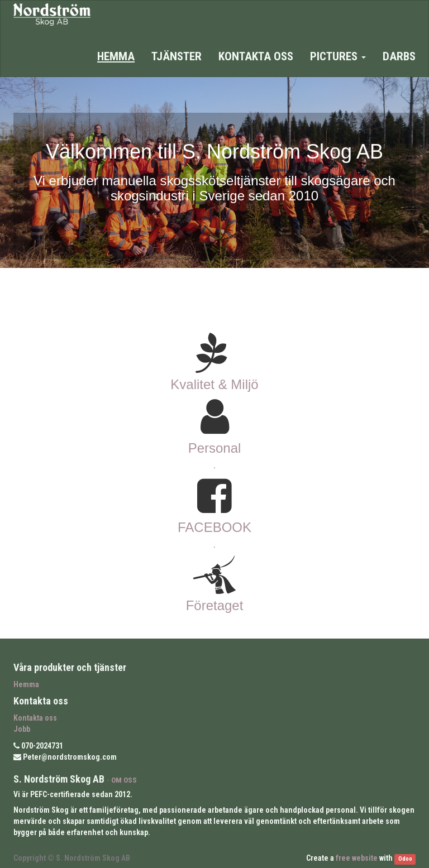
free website (357, 858)
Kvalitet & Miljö (214, 384)
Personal (215, 448)
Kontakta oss (35, 718)
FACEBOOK (214, 527)
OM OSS (124, 780)
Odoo (405, 859)
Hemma (26, 684)
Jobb (22, 729)
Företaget (215, 605)
